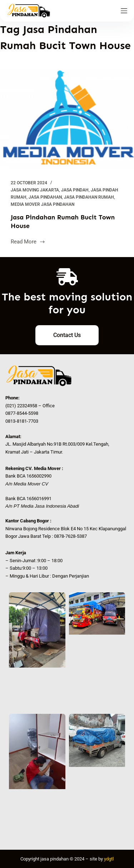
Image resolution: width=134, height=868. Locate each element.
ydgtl (109, 859)
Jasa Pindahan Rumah (89, 197)
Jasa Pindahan (45, 197)
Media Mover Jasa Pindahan (43, 204)
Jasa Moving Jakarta (35, 190)
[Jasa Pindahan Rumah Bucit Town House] (67, 118)
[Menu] (124, 11)
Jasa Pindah (75, 190)
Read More (28, 241)
